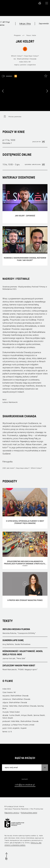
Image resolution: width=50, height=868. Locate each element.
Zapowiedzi (44, 24)
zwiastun (9, 76)
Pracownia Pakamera (21, 809)
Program (17, 35)
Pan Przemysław (37, 809)
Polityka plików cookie (29, 813)
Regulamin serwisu (12, 813)
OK (45, 767)
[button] (47, 91)
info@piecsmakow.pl (25, 785)
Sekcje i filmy (25, 24)
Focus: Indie (31, 35)
